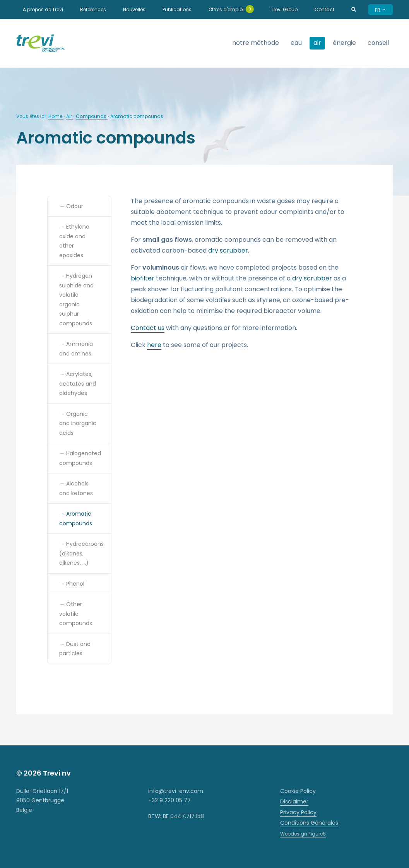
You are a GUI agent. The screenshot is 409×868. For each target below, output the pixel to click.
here (154, 345)
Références (93, 9)
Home (56, 116)
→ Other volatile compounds (76, 614)
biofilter (143, 278)
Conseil (378, 43)
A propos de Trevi (43, 9)
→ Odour (71, 206)
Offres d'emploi (231, 9)
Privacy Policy (298, 812)
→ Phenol (72, 584)
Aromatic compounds (137, 116)
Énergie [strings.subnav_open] (344, 43)
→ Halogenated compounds (80, 458)
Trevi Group (284, 9)
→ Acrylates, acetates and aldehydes (78, 384)
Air (70, 116)
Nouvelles (134, 9)
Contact (324, 9)
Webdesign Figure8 (303, 834)
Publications (177, 9)
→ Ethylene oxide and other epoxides (74, 241)
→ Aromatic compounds (76, 519)
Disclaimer (294, 801)
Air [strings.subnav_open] (317, 43)
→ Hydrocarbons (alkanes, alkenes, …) (81, 553)
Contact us (148, 328)
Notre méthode (256, 43)
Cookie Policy (298, 791)
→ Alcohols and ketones (76, 488)
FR (381, 10)
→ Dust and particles (75, 649)
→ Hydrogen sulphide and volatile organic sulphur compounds (76, 300)
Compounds (92, 116)
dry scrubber (228, 250)
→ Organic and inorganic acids (78, 423)
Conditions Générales (309, 823)
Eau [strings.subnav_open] (296, 43)
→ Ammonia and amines (76, 349)
